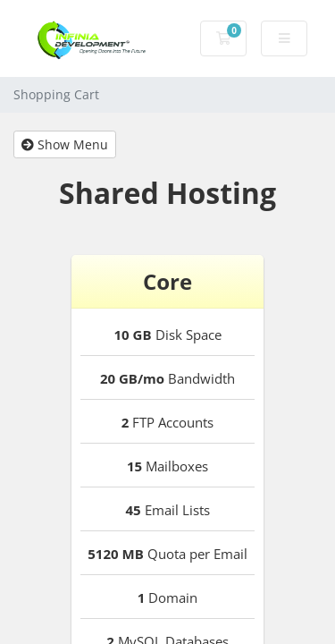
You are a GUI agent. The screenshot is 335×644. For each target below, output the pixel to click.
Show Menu (65, 144)
